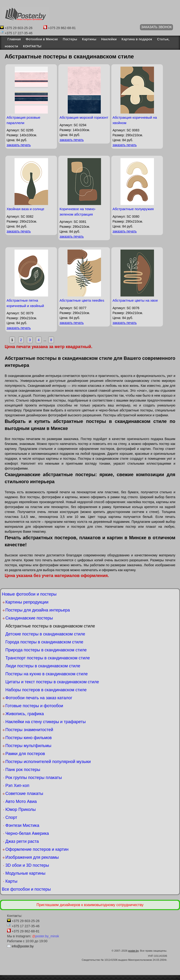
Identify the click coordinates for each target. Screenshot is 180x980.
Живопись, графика (25, 714)
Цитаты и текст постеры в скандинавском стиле (52, 682)
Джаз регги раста (22, 841)
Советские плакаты (24, 794)
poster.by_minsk (46, 936)
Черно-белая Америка (27, 833)
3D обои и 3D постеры (27, 865)
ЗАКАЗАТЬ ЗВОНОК (156, 27)
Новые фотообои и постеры (29, 594)
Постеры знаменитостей (29, 730)
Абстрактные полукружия (133, 209)
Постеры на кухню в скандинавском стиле (47, 674)
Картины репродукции (27, 602)
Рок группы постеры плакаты (34, 778)
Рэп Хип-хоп (17, 786)
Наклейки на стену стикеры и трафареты (46, 722)
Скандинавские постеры (29, 618)
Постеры (70, 39)
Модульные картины (25, 873)
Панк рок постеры (23, 770)
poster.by (133, 951)
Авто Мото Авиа (21, 801)
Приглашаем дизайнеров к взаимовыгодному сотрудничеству (90, 905)
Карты (11, 881)
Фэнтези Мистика (22, 825)
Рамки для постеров (25, 754)
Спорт (11, 817)
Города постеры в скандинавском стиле (44, 642)
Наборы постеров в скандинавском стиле (46, 690)
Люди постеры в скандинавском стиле (43, 666)
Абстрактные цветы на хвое (135, 300)
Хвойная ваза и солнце (25, 209)
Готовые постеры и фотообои (34, 706)
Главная (13, 39)
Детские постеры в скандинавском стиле (45, 634)
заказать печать (19, 145)
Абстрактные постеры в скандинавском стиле (50, 626)
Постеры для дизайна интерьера (38, 610)
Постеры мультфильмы (28, 746)
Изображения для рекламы (32, 857)
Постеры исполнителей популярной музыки (48, 762)
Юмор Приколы (21, 809)
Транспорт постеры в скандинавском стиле (48, 658)
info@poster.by (23, 946)
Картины (89, 39)
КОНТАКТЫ (32, 46)
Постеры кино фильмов (29, 738)
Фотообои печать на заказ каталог (39, 698)
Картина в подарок (137, 39)
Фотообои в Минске (42, 39)
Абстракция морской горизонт (84, 117)
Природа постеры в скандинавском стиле (46, 650)
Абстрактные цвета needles (82, 300)
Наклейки (109, 39)
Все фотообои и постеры (26, 889)
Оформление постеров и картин (37, 849)
